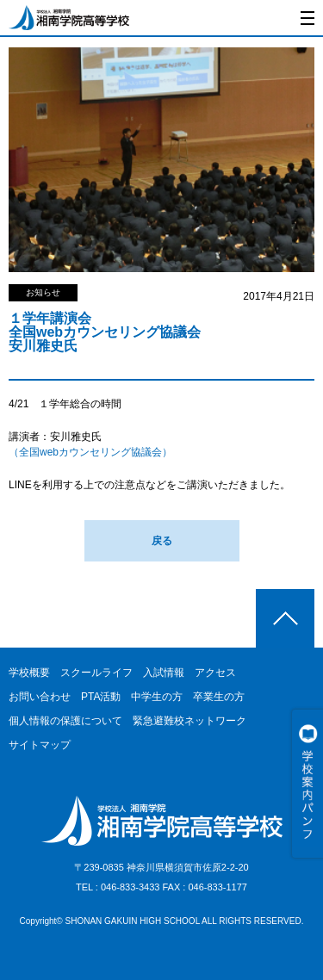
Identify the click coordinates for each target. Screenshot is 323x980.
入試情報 (164, 673)
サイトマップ (40, 745)
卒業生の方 (219, 697)
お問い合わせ (40, 697)
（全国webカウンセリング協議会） (90, 452)
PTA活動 (101, 697)
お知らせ (43, 292)
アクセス (215, 673)
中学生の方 (157, 697)
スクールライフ (96, 673)
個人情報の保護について (65, 721)
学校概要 (29, 673)
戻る (162, 541)
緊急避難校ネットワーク (189, 721)
